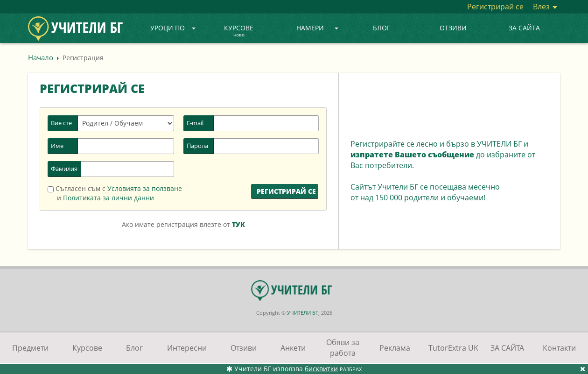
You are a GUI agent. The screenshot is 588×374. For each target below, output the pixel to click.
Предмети (30, 348)
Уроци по (173, 28)
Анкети (293, 348)
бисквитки (321, 369)
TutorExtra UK (453, 348)
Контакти (559, 348)
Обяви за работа (343, 348)
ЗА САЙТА (524, 28)
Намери (317, 28)
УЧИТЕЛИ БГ (303, 313)
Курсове (239, 31)
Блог (381, 28)
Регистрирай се (495, 7)
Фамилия (64, 169)
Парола (197, 146)
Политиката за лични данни (108, 198)
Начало (41, 57)
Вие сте (61, 123)
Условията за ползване (145, 188)
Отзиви (453, 28)
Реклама (395, 348)
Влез (545, 7)
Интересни (187, 348)
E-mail (195, 123)
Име (57, 146)
